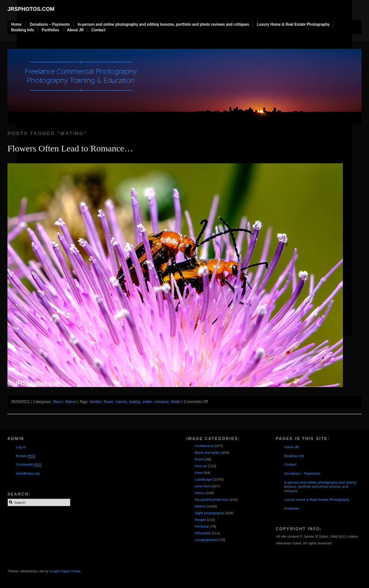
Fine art (201, 466)
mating (135, 402)
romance (162, 402)
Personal (202, 526)
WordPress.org (28, 473)
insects (121, 402)
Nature (71, 402)
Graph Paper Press (65, 571)
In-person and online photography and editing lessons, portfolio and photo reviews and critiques (163, 24)
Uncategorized (206, 540)
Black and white (207, 452)
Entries (25, 456)
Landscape (203, 479)
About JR (75, 30)
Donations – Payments (50, 24)
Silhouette (203, 533)
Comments (29, 465)
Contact (98, 30)
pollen (147, 402)
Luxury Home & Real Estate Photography (293, 24)
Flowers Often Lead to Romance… (70, 148)
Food (199, 473)
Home (16, 24)
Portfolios (51, 30)
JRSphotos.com (31, 9)
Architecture (204, 446)
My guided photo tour (211, 499)
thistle (176, 402)
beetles (95, 402)
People (200, 520)
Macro (58, 402)
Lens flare (202, 486)
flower (108, 402)
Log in (20, 447)
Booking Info (23, 30)
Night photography (209, 513)
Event (199, 459)
